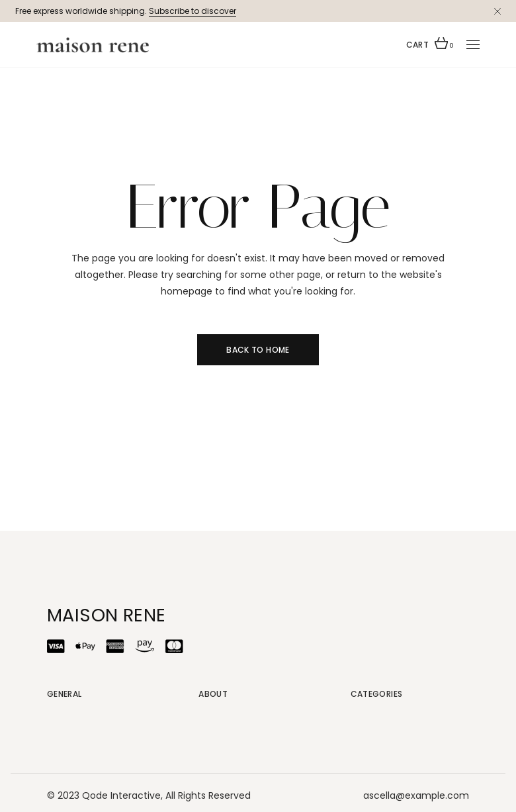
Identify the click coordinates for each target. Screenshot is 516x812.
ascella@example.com (416, 795)
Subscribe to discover (193, 11)
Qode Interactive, (122, 795)
